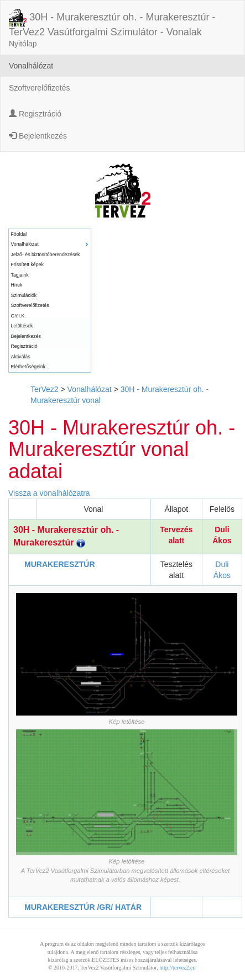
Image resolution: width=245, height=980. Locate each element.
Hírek (17, 285)
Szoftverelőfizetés (40, 88)
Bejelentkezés (38, 136)
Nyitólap (23, 44)
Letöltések (22, 326)
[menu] (50, 301)
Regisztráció (35, 114)
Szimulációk (24, 295)
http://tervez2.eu (177, 968)
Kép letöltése (127, 722)
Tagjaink (20, 275)
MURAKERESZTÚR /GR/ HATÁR (83, 907)
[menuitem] (50, 234)
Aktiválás (21, 357)
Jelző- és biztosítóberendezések (46, 255)
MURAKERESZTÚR (60, 564)
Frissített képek (27, 264)
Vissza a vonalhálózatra (49, 493)
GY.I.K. (19, 316)
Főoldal (19, 234)
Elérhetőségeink (28, 367)
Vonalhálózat (31, 66)
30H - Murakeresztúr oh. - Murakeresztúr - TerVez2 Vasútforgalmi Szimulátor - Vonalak (112, 18)
